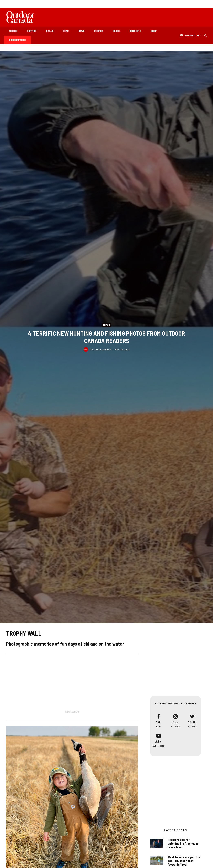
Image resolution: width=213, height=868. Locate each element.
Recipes (99, 31)
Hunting (32, 31)
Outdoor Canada (100, 350)
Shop (154, 31)
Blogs (116, 31)
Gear (66, 31)
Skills (50, 31)
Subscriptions (18, 40)
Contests (135, 31)
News (81, 31)
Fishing (13, 31)
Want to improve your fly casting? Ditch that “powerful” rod (184, 861)
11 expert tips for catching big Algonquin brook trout (183, 843)
